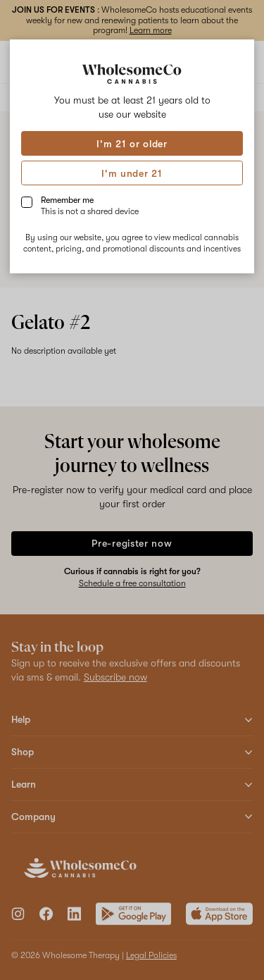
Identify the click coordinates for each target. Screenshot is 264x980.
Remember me (90, 206)
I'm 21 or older (132, 144)
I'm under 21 (132, 173)
